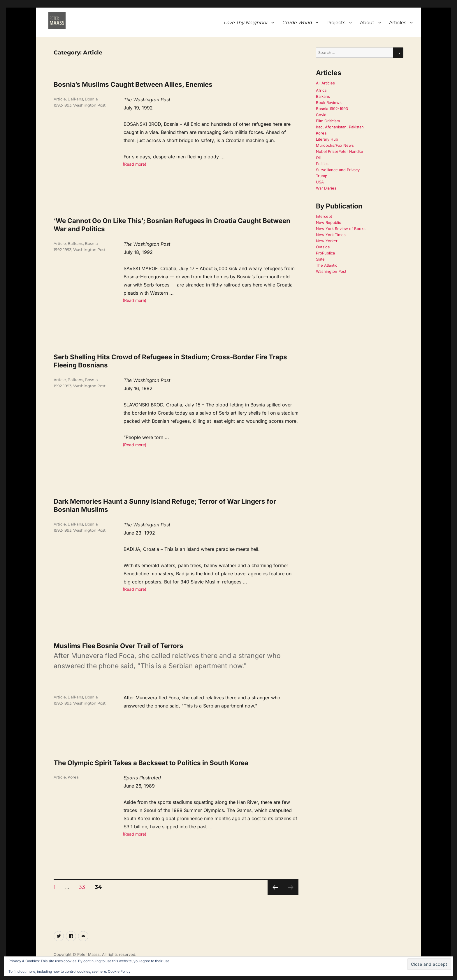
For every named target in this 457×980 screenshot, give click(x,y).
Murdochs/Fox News (335, 145)
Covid (321, 115)
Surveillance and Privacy (338, 170)
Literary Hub (327, 139)
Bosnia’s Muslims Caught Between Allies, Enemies (133, 84)
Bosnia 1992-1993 (332, 109)
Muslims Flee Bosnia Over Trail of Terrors (118, 646)
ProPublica (325, 253)
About (367, 23)
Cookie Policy (119, 971)
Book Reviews (329, 102)
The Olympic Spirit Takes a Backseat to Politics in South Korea (151, 763)
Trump (322, 176)
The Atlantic (327, 265)
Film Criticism (328, 121)
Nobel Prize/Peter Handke (340, 151)
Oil (318, 158)
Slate (320, 259)
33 (84, 887)
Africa (321, 90)
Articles (398, 23)
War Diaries (326, 188)
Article (60, 99)
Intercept (324, 216)
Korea (73, 777)
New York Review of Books (341, 229)
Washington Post (89, 105)
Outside (323, 247)
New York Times (331, 235)
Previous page (275, 895)
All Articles (325, 83)
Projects (336, 23)
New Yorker (327, 241)
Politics (322, 164)
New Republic (328, 222)
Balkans (75, 99)
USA (320, 182)
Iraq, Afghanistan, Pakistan (340, 127)
